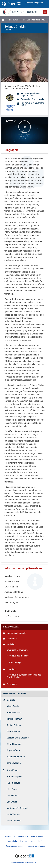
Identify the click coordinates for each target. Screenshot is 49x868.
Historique (11, 669)
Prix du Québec (15, 20)
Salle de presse (37, 837)
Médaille (10, 644)
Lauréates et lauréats (35, 20)
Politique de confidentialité (31, 841)
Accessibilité (10, 837)
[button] (45, 12)
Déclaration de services (15, 846)
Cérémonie (12, 639)
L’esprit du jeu (16, 662)
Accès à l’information (36, 846)
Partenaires (12, 684)
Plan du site (23, 837)
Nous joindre (12, 841)
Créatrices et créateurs (17, 650)
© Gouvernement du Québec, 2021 (24, 862)
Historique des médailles (18, 656)
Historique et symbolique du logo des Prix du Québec (24, 676)
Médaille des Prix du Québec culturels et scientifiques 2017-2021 (10, 108)
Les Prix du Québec (34, 3)
